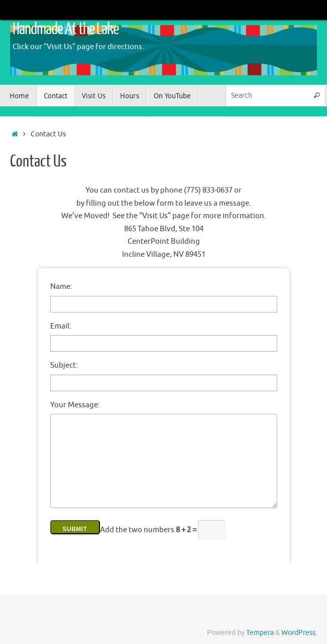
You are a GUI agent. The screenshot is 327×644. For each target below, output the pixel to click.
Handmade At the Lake (65, 29)
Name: (61, 287)
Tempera (260, 633)
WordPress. (299, 633)
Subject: (64, 365)
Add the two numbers (149, 530)
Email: (61, 326)
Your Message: (75, 405)
